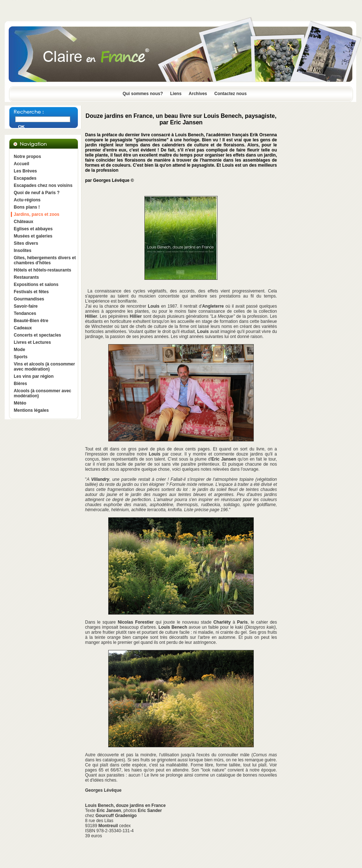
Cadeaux (23, 328)
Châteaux (24, 222)
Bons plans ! (27, 207)
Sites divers (26, 243)
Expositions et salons (36, 285)
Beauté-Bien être (31, 321)
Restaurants (26, 277)
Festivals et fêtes (31, 292)
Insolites (23, 251)
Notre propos (27, 157)
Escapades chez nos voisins (43, 185)
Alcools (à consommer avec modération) (43, 393)
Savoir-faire (26, 306)
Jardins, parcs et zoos (37, 214)
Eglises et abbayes (33, 229)
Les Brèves (25, 171)
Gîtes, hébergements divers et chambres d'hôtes (45, 260)
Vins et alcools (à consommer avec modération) (44, 367)
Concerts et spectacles (37, 335)
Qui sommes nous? (143, 94)
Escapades (25, 178)
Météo (20, 403)
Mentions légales (31, 410)
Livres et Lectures (32, 342)
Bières (20, 384)
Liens (176, 94)
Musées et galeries (33, 236)
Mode (19, 350)
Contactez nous (230, 94)
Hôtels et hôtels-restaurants (43, 270)
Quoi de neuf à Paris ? (37, 193)
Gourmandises (29, 299)
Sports (21, 357)
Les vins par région (34, 376)
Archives (198, 94)
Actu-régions (27, 200)
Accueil (22, 164)
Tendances (25, 313)
